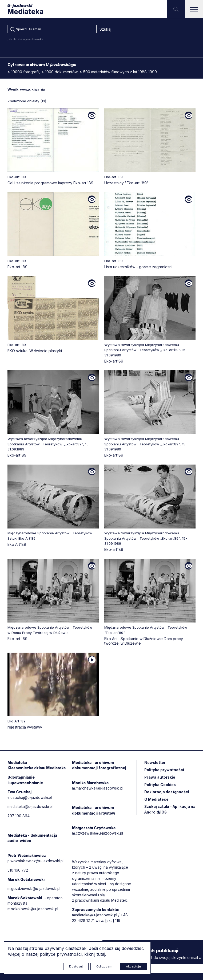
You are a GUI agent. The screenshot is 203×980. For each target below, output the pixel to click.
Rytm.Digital (185, 966)
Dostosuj (76, 966)
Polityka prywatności (164, 771)
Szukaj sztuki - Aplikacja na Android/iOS (168, 811)
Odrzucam (104, 966)
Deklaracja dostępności (167, 794)
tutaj (101, 954)
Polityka (160, 786)
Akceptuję (133, 966)
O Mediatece (156, 801)
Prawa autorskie (160, 779)
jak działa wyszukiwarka (26, 40)
